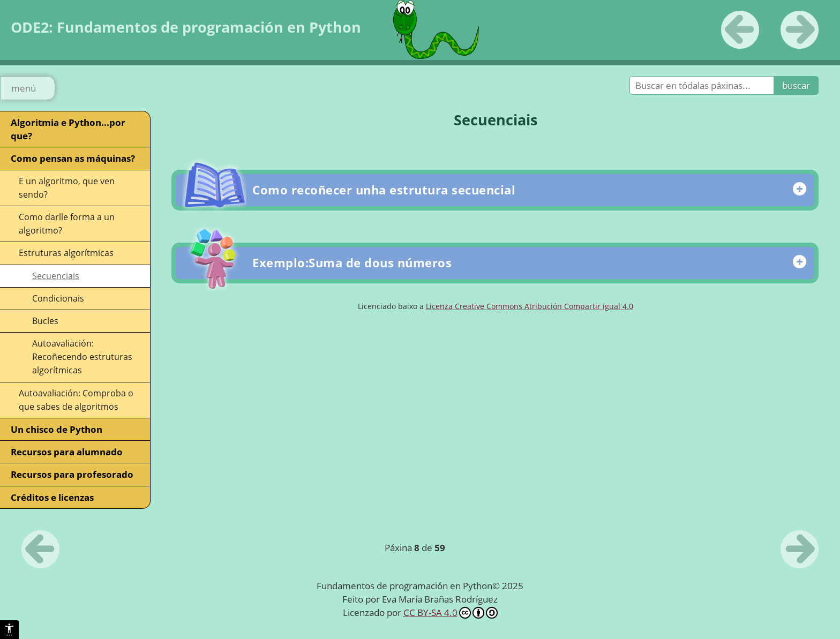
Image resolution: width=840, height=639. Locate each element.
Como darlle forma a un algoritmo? (67, 224)
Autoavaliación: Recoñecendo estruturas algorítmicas (82, 357)
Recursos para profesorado (72, 474)
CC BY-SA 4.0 (451, 612)
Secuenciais (56, 276)
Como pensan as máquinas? (73, 158)
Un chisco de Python (57, 429)
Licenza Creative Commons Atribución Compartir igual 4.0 (530, 306)
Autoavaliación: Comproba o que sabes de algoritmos (76, 400)
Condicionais (58, 298)
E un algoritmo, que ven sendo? (67, 188)
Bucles (45, 321)
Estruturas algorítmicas (66, 253)
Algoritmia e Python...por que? (68, 129)
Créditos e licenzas (52, 497)
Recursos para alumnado (67, 452)
